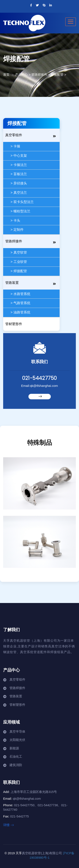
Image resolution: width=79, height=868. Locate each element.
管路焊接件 (39, 75)
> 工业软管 (19, 262)
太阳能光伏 (17, 740)
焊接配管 (57, 75)
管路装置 (12, 283)
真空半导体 (17, 731)
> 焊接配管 (19, 271)
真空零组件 (14, 135)
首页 (6, 75)
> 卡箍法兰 (19, 165)
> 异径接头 (19, 183)
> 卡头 (15, 220)
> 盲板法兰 (19, 174)
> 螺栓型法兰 (20, 211)
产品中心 (21, 75)
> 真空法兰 (19, 193)
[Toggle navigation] (71, 22)
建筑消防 (16, 765)
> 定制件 (17, 230)
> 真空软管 (19, 252)
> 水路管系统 (20, 294)
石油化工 (16, 756)
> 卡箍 (15, 146)
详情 (8, 825)
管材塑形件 (14, 324)
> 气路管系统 (20, 303)
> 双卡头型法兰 (22, 202)
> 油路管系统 (20, 312)
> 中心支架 (19, 156)
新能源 (14, 748)
